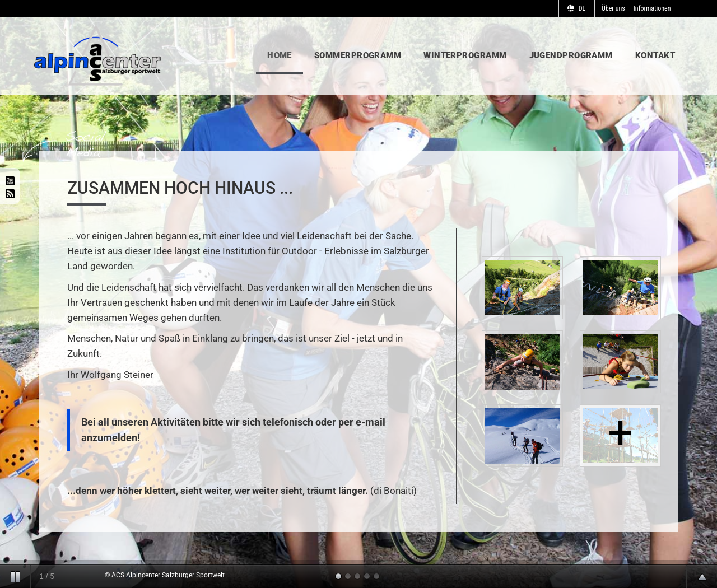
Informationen (652, 8)
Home (280, 55)
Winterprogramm (465, 55)
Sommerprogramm (358, 55)
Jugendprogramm (571, 55)
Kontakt (655, 55)
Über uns (613, 8)
